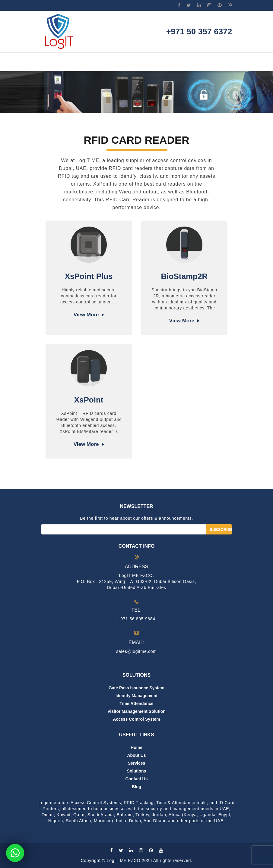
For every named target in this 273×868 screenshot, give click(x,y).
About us (136, 755)
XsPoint (89, 400)
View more (86, 315)
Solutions (137, 771)
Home (136, 747)
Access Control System (136, 719)
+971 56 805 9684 (136, 619)
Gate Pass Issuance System (136, 688)
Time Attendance (136, 703)
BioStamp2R (184, 276)
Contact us (137, 779)
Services (137, 763)
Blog (136, 787)
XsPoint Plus (89, 276)
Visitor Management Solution (136, 711)
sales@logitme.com (136, 651)
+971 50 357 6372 (199, 32)
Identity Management (136, 696)
